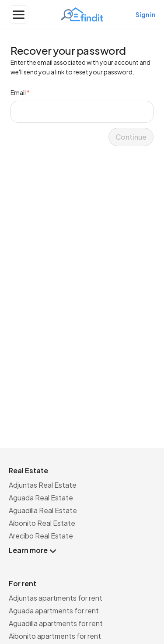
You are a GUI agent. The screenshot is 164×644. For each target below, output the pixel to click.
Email (20, 92)
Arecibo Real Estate (41, 536)
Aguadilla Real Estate (43, 510)
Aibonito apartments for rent (55, 636)
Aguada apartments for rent (54, 611)
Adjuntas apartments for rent (56, 598)
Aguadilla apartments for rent (56, 623)
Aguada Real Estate (41, 498)
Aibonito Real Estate (42, 523)
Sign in (145, 14)
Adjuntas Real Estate (43, 485)
